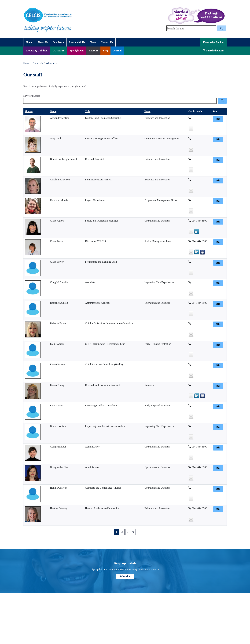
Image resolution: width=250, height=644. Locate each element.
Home (26, 63)
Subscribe (125, 576)
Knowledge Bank (214, 42)
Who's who (52, 63)
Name (53, 111)
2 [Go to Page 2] (122, 532)
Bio (218, 119)
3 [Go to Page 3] (128, 532)
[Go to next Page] (133, 532)
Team (147, 111)
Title (88, 111)
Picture (29, 111)
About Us (38, 63)
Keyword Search (32, 96)
